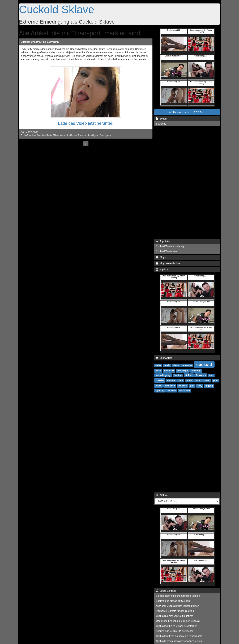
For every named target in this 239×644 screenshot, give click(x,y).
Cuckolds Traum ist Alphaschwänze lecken (179, 641)
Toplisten (163, 270)
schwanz (182, 386)
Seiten (161, 119)
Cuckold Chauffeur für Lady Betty (40, 42)
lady (181, 381)
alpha (158, 365)
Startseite (161, 124)
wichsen (172, 391)
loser (198, 381)
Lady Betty (47, 135)
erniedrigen (183, 371)
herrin (160, 380)
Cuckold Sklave (57, 9)
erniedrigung (163, 375)
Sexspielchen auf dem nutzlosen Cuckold (178, 596)
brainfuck (187, 365)
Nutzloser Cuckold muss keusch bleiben (177, 606)
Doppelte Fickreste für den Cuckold (175, 611)
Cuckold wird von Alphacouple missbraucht (179, 636)
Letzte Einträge (166, 591)
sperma (160, 390)
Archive (162, 495)
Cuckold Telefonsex (166, 251)
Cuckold (64, 135)
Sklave (56, 135)
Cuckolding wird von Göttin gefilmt (174, 616)
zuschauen (184, 391)
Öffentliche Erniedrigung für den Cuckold (178, 621)
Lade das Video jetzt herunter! (86, 123)
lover (207, 380)
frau (211, 375)
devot (158, 371)
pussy (158, 386)
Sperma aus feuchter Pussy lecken (175, 631)
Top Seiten (164, 241)
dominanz (169, 371)
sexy (200, 386)
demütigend (93, 135)
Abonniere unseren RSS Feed (187, 112)
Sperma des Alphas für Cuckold (173, 601)
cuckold (204, 364)
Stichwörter (164, 358)
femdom (178, 375)
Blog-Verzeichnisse (168, 263)
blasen (176, 365)
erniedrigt (196, 371)
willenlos (73, 135)
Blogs (161, 257)
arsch (167, 365)
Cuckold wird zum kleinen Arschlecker (176, 626)
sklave (209, 386)
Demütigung (105, 135)
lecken (189, 381)
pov (215, 380)
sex (192, 386)
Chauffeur (37, 135)
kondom (171, 381)
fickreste (201, 375)
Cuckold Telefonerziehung (170, 246)
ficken (189, 375)
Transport (82, 135)
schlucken (170, 386)
